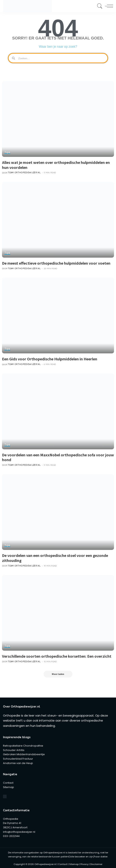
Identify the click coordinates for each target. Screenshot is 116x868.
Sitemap (8, 786)
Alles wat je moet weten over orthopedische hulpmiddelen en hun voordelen (56, 164)
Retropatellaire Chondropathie (23, 744)
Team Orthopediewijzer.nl (24, 172)
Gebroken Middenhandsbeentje (24, 753)
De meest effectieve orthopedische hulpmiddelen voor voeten (56, 262)
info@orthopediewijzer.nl (19, 830)
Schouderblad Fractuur (18, 757)
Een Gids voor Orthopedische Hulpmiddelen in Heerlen (50, 358)
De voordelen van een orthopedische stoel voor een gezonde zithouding (55, 556)
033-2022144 (11, 835)
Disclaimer (96, 863)
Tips (7, 152)
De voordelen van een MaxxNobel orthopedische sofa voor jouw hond (58, 456)
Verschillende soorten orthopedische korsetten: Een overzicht (57, 654)
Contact (8, 781)
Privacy (84, 863)
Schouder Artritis (14, 749)
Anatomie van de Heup (18, 762)
